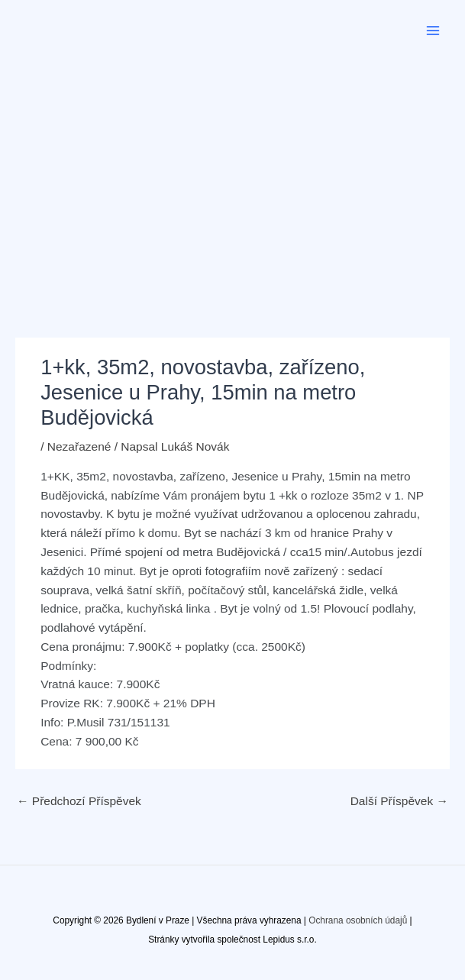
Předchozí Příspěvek (79, 801)
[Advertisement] (232, 176)
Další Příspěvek (399, 801)
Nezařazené (79, 446)
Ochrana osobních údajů (358, 920)
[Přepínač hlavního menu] (433, 30)
